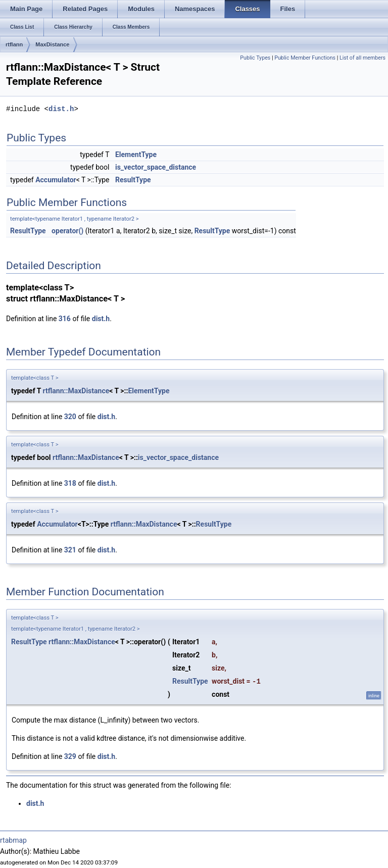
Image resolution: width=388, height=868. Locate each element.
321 (70, 550)
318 (70, 483)
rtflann (14, 44)
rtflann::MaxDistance (76, 391)
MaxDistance (52, 44)
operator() (67, 231)
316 (65, 319)
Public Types (255, 58)
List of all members (362, 58)
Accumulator (56, 180)
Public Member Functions (305, 58)
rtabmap (13, 840)
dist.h (61, 109)
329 (70, 756)
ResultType (133, 180)
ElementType (136, 155)
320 (70, 417)
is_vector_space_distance (156, 167)
